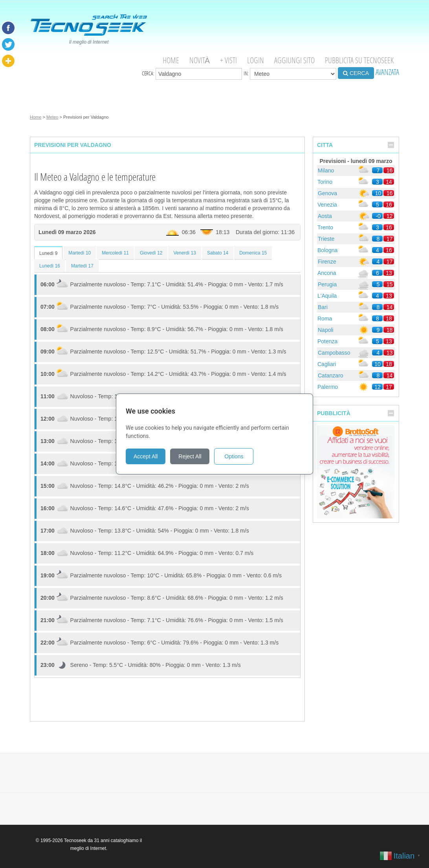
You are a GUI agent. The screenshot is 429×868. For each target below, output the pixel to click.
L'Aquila (327, 296)
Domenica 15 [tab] (253, 253)
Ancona (327, 273)
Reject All (190, 456)
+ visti (228, 60)
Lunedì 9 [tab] (48, 253)
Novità (200, 60)
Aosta (325, 216)
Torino (325, 182)
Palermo (328, 387)
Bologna (327, 250)
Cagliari (327, 364)
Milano (326, 170)
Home (171, 60)
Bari (323, 307)
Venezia (327, 205)
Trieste (326, 239)
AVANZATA (387, 72)
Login (256, 60)
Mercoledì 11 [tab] (115, 253)
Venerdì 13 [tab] (185, 253)
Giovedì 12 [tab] (151, 253)
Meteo (52, 117)
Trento (325, 227)
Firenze (327, 262)
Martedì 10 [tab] (80, 253)
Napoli (326, 330)
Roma (325, 319)
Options (234, 456)
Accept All (146, 456)
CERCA (356, 73)
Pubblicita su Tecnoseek (359, 60)
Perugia (327, 284)
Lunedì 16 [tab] (50, 266)
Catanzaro (331, 375)
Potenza (327, 341)
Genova (327, 193)
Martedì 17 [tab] (82, 266)
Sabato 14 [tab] (218, 253)
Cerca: (192, 74)
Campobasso (334, 353)
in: (290, 74)
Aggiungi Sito (294, 60)
